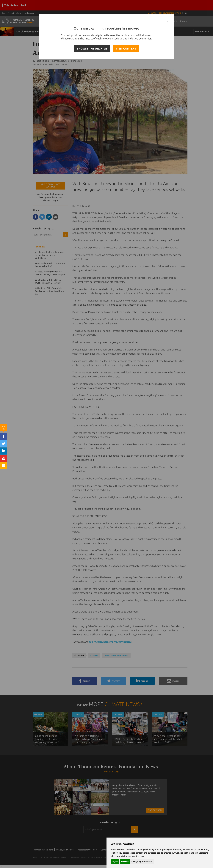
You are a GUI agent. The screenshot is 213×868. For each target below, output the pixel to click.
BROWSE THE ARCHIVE (92, 49)
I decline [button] (125, 861)
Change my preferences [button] (142, 861)
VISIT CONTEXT (126, 49)
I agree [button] (115, 861)
